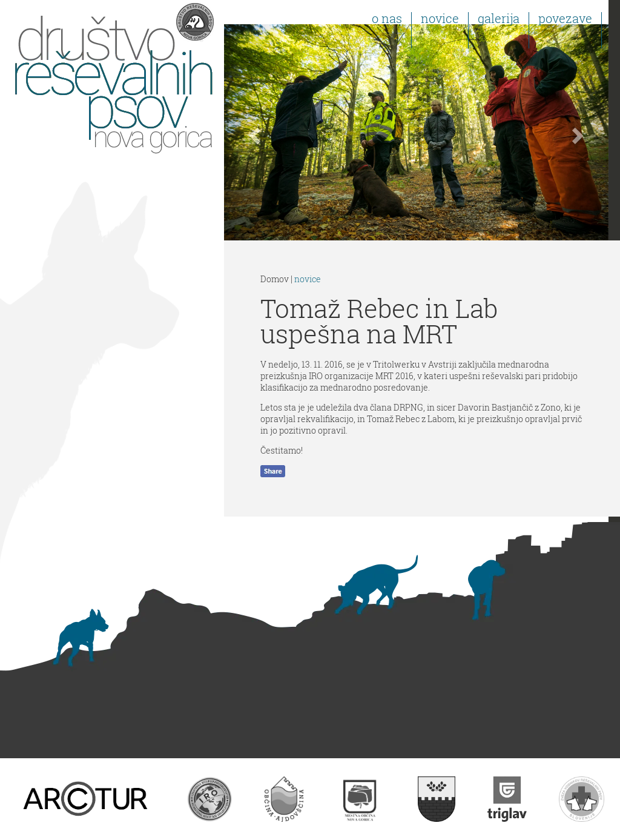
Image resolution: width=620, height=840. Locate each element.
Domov (275, 279)
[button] (253, 132)
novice (308, 279)
